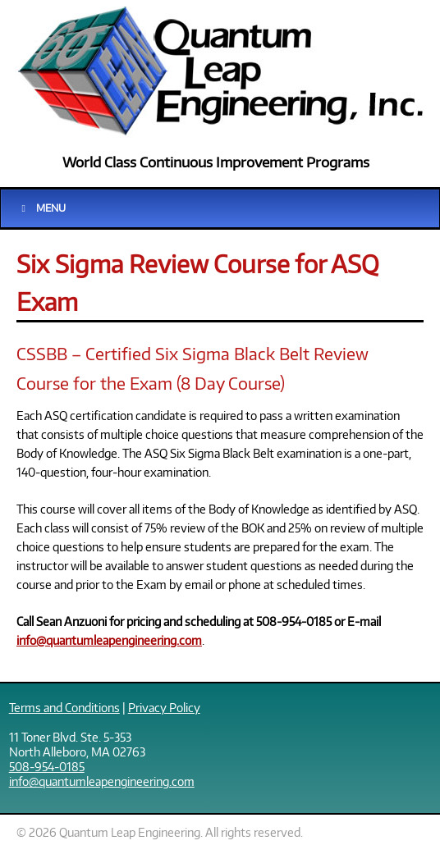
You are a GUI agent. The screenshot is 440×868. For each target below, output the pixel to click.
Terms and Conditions (64, 707)
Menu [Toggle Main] (41, 208)
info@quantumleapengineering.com (109, 640)
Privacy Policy (164, 707)
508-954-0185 (47, 766)
